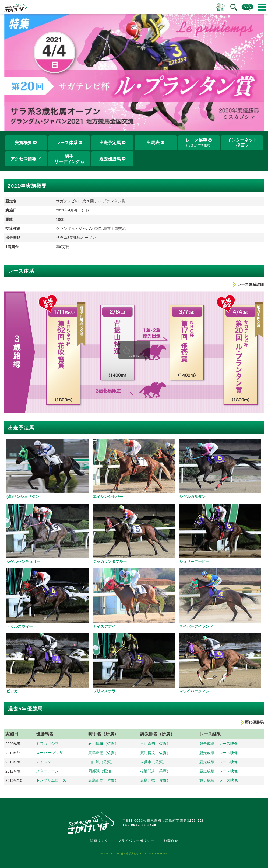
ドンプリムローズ (51, 780)
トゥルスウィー (20, 626)
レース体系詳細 (251, 284)
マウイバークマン (194, 691)
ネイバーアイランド (196, 626)
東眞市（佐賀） (153, 762)
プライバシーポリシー (136, 841)
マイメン (44, 762)
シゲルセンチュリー (23, 561)
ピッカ (12, 691)
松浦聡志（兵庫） (155, 771)
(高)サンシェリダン (23, 497)
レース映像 (228, 744)
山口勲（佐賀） (101, 762)
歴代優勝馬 (254, 722)
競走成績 (207, 744)
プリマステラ (104, 691)
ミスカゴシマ (47, 744)
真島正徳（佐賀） (103, 753)
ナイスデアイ (104, 626)
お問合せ (171, 841)
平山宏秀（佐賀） (155, 744)
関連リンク (99, 841)
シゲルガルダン (192, 497)
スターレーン (47, 771)
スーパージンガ (49, 753)
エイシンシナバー (108, 497)
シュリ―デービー (194, 561)
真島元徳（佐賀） (155, 780)
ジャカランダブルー (110, 561)
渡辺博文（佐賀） (155, 753)
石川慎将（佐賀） (103, 744)
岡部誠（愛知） (101, 771)
